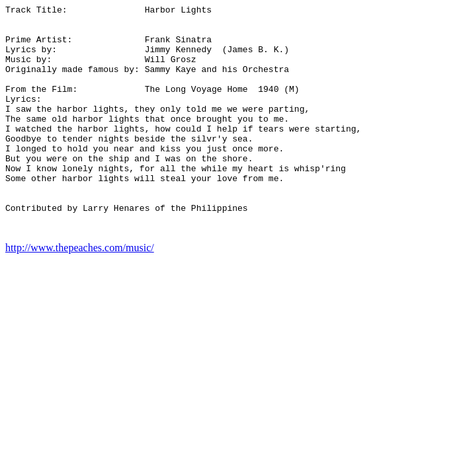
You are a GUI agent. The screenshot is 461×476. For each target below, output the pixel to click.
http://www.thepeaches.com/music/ (80, 293)
